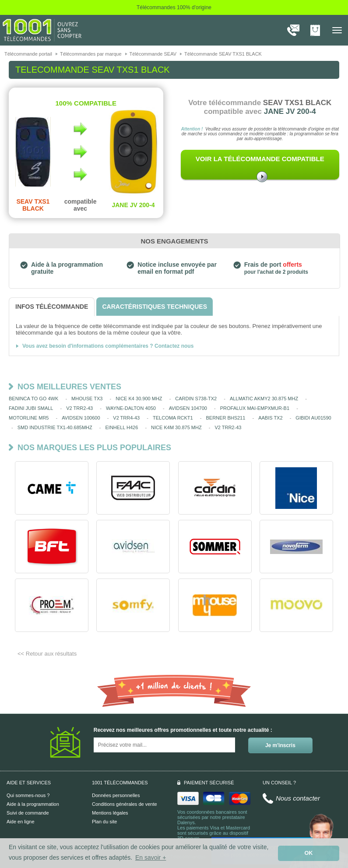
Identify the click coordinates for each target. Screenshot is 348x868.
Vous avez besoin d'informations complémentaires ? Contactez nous (108, 346)
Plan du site (104, 822)
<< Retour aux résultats (47, 654)
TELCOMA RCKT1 (173, 418)
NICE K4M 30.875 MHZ (176, 427)
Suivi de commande (28, 813)
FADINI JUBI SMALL (31, 408)
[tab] (52, 307)
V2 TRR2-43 (79, 408)
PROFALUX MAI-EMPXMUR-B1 (255, 408)
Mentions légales (110, 813)
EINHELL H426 (122, 427)
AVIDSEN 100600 (81, 418)
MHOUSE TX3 (87, 399)
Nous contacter (298, 798)
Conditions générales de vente (125, 804)
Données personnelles (116, 795)
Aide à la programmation (33, 804)
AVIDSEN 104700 (188, 408)
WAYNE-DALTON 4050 (131, 408)
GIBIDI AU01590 (313, 418)
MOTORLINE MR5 (29, 418)
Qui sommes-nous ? (28, 795)
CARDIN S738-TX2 (196, 399)
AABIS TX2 (270, 418)
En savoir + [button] (151, 857)
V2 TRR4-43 (126, 418)
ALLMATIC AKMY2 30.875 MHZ (264, 399)
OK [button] (309, 853)
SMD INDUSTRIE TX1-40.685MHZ (55, 427)
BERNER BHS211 (225, 418)
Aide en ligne (21, 822)
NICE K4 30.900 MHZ (139, 399)
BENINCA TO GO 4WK (33, 399)
